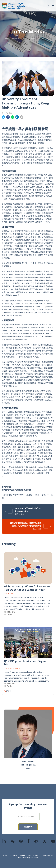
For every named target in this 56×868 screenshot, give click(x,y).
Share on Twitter (3, 117)
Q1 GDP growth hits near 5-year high (25, 663)
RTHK (8, 691)
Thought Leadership (31, 39)
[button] (48, 6)
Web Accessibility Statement (28, 858)
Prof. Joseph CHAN (12, 668)
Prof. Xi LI (8, 594)
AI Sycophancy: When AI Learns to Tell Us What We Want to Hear (27, 588)
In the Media (47, 39)
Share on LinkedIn (17, 117)
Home (6, 39)
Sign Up (28, 827)
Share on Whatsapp (13, 117)
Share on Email (22, 117)
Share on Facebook (8, 117)
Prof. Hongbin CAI (28, 765)
